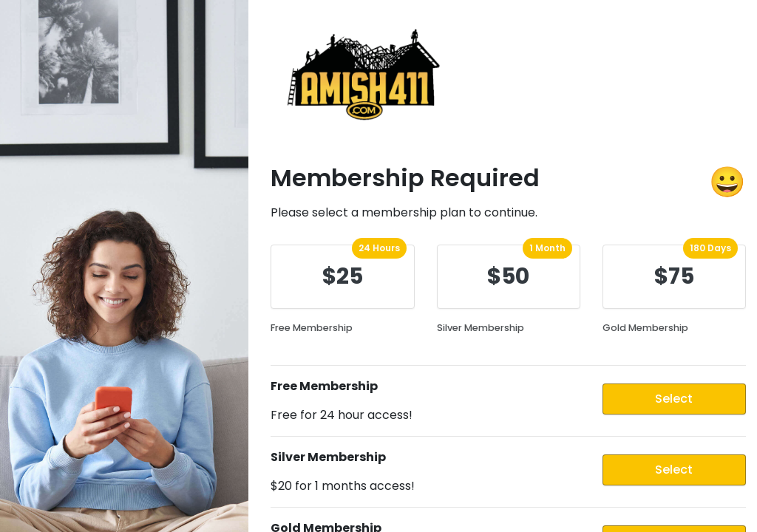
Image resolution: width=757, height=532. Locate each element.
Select (674, 399)
